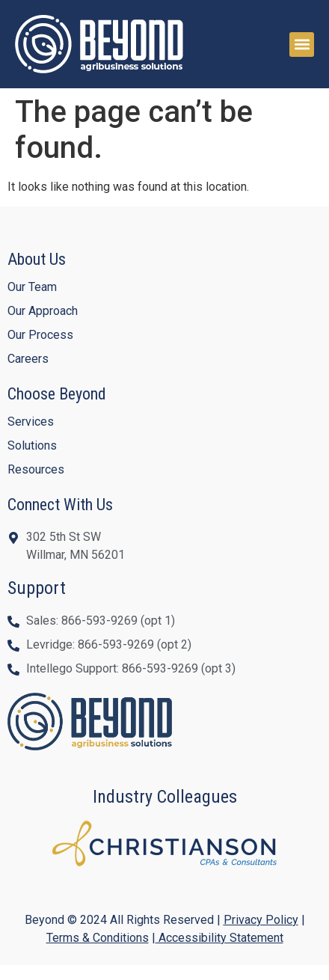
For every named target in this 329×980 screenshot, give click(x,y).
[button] (302, 45)
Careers (28, 359)
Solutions (32, 445)
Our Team (32, 287)
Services (31, 422)
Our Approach (43, 311)
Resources (36, 469)
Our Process (40, 335)
